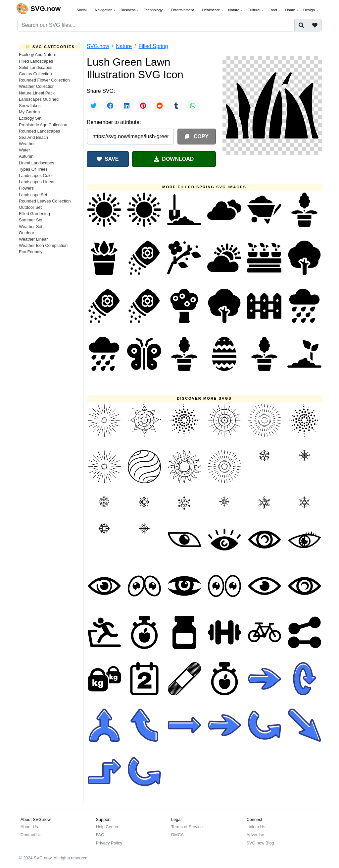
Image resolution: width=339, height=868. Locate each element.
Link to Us (256, 827)
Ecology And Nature (38, 55)
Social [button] (82, 10)
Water (24, 150)
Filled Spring (153, 46)
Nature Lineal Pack (37, 93)
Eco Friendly (31, 252)
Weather (27, 144)
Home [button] (291, 10)
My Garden (29, 112)
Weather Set (31, 227)
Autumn (26, 156)
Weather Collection (37, 86)
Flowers (26, 188)
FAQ (100, 835)
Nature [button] (234, 10)
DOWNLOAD (174, 159)
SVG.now (98, 46)
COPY (197, 136)
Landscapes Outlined (39, 99)
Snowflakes (30, 106)
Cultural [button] (255, 10)
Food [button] (273, 10)
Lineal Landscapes (37, 163)
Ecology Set (30, 118)
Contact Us (31, 835)
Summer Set (31, 220)
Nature (124, 46)
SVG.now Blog (260, 843)
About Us (29, 827)
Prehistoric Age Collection (43, 125)
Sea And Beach (33, 137)
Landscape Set (33, 195)
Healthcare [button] (211, 10)
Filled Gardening (34, 214)
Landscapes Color (36, 175)
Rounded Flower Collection (44, 80)
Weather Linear (33, 239)
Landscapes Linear (37, 182)
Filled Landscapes (36, 61)
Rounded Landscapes (40, 131)
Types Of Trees (33, 169)
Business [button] (129, 10)
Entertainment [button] (183, 10)
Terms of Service (187, 827)
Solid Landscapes (36, 67)
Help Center (107, 827)
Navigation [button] (104, 10)
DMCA (177, 835)
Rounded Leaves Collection (45, 201)
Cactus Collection (35, 74)
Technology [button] (154, 10)
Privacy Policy (109, 843)
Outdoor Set (30, 207)
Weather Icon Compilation (43, 245)
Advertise (255, 835)
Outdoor (26, 233)
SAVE (108, 159)
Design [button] (310, 10)
